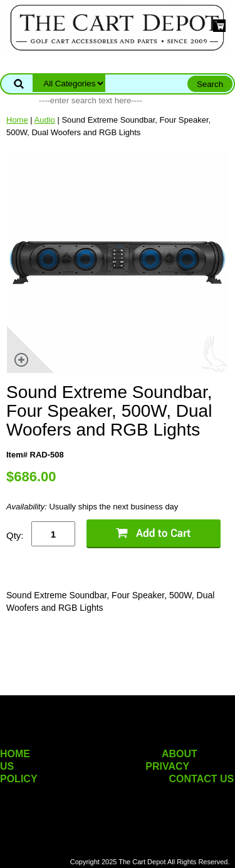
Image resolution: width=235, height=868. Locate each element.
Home (17, 120)
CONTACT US (202, 779)
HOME (15, 754)
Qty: (15, 535)
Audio (45, 120)
